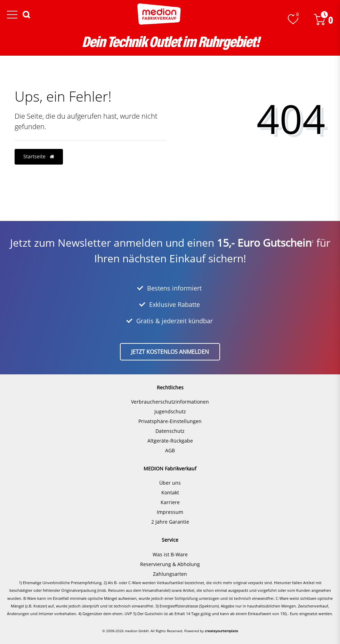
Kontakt (170, 492)
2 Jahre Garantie (170, 522)
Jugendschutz (170, 411)
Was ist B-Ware (170, 554)
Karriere (170, 502)
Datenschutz (170, 431)
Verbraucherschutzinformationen (170, 402)
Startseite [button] (39, 156)
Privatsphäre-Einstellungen (170, 421)
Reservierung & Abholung (170, 564)
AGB (170, 450)
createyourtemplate (221, 631)
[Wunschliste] (293, 19)
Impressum (170, 512)
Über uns (170, 483)
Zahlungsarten (170, 574)
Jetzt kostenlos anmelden (170, 352)
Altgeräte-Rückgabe (170, 441)
